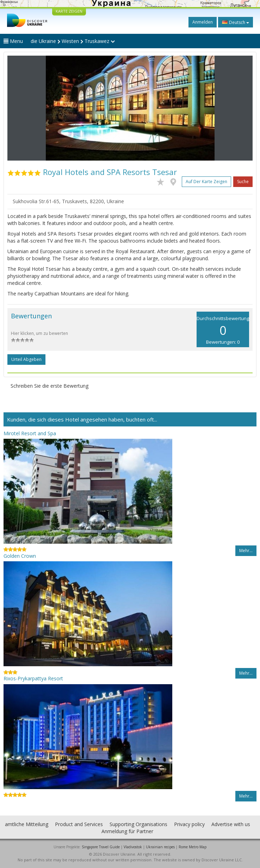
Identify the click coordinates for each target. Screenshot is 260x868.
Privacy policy (189, 824)
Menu (13, 41)
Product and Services (79, 824)
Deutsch (236, 22)
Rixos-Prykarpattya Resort (33, 678)
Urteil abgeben (26, 359)
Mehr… (246, 551)
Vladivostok (133, 847)
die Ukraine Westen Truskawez (73, 41)
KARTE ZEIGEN (69, 11)
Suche (243, 182)
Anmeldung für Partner (127, 831)
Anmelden (203, 22)
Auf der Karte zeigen (206, 182)
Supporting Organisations (138, 824)
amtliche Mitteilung (27, 824)
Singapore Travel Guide (101, 847)
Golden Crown (20, 556)
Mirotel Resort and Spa (30, 433)
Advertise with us (231, 824)
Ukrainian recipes (160, 847)
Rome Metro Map (193, 847)
